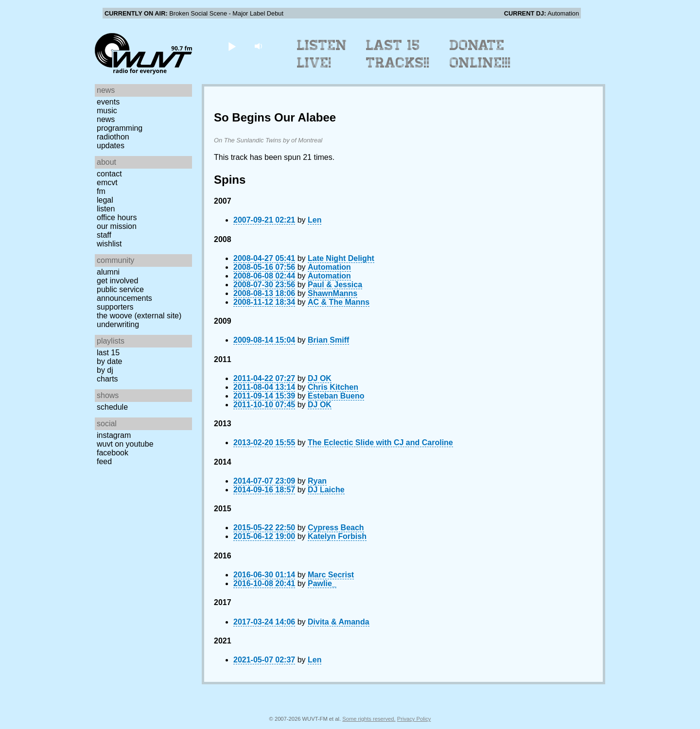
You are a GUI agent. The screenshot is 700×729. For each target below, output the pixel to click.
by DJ (105, 370)
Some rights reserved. (369, 719)
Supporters (115, 307)
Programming (120, 128)
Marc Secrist (331, 575)
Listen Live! (322, 54)
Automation (329, 267)
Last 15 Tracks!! (398, 54)
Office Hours (117, 217)
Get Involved (117, 281)
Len (315, 220)
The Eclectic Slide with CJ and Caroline (380, 443)
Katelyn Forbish (337, 536)
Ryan (317, 481)
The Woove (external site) (139, 316)
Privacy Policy (414, 719)
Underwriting (118, 324)
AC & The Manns (339, 302)
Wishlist (109, 244)
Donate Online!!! (480, 54)
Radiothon (113, 137)
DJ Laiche (326, 490)
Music (107, 111)
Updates (111, 146)
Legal (105, 200)
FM (101, 191)
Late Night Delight (341, 258)
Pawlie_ (322, 583)
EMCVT (107, 182)
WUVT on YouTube (125, 444)
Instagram (114, 435)
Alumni (108, 272)
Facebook (113, 453)
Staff (104, 235)
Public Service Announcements (124, 294)
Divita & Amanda (339, 622)
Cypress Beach (336, 528)
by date (109, 361)
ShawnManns (332, 293)
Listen (106, 209)
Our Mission (117, 226)
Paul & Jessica (335, 285)
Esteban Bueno (336, 396)
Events (108, 102)
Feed (104, 461)
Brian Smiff (328, 340)
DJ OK (320, 378)
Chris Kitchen (333, 387)
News (106, 119)
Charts (107, 379)
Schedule (112, 407)
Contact (109, 174)
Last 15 (108, 353)
